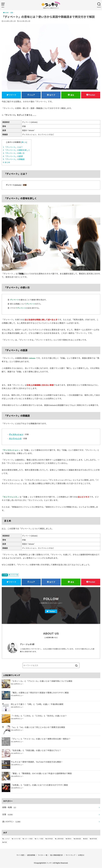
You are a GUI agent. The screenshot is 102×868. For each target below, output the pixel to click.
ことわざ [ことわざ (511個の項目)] (7, 839)
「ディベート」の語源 (13, 156)
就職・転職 (9, 808)
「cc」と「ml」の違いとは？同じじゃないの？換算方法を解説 (38, 728)
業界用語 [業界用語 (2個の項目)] (94, 839)
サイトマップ (71, 855)
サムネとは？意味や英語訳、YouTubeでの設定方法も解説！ (37, 762)
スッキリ (49, 863)
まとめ (7, 163)
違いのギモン (12, 822)
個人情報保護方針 (57, 855)
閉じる (24, 142)
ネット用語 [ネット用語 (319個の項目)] (40, 839)
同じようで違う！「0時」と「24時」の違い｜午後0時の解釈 (37, 705)
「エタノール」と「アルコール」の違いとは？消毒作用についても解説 (42, 681)
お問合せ (82, 855)
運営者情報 (31, 855)
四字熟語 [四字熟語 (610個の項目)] (50, 839)
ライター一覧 (42, 855)
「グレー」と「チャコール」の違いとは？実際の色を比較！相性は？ (41, 739)
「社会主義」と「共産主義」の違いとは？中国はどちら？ (36, 751)
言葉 (6, 575)
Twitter (52, 612)
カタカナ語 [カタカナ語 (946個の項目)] (17, 839)
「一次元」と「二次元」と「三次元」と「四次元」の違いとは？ (39, 716)
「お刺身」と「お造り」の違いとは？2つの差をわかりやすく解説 (39, 785)
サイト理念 (19, 855)
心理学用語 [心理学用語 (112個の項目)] (60, 839)
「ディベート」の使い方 (14, 153)
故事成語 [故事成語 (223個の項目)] (78, 839)
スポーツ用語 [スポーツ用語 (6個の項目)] (28, 839)
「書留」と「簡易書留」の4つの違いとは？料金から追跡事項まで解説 (41, 774)
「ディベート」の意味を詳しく (17, 150)
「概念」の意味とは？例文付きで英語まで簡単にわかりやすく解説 (40, 693)
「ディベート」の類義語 (14, 160)
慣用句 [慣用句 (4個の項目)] (69, 839)
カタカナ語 (14, 575)
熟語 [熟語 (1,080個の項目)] (5, 843)
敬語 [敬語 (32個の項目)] (86, 839)
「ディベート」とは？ (13, 147)
